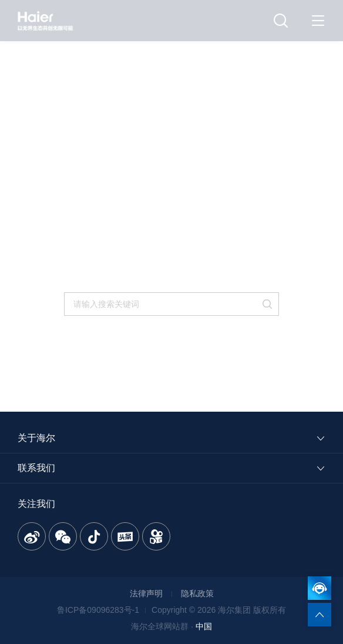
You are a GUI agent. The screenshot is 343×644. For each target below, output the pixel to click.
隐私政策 (197, 593)
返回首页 (139, 281)
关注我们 (36, 504)
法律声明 (146, 593)
